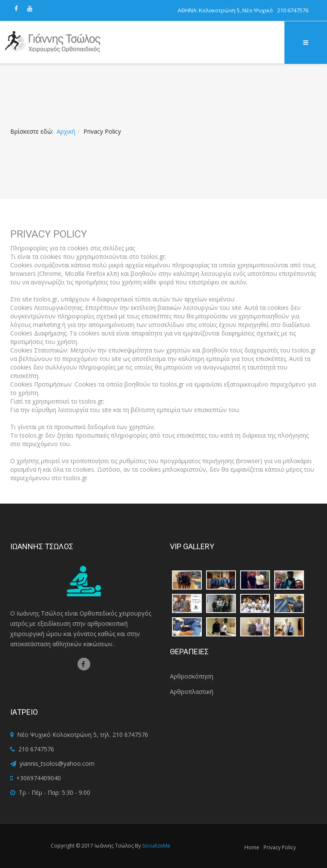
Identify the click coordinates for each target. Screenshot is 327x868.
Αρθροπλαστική (192, 692)
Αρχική (66, 131)
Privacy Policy (280, 847)
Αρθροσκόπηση (192, 676)
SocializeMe (156, 846)
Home (252, 847)
